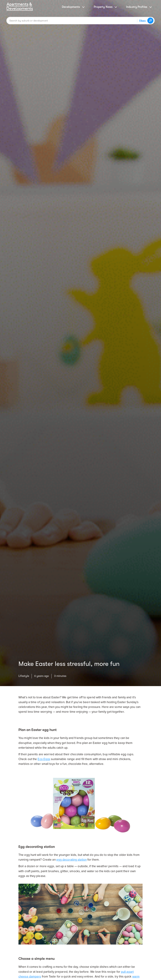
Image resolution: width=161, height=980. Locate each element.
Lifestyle (24, 676)
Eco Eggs (44, 759)
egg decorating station (72, 860)
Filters (142, 21)
